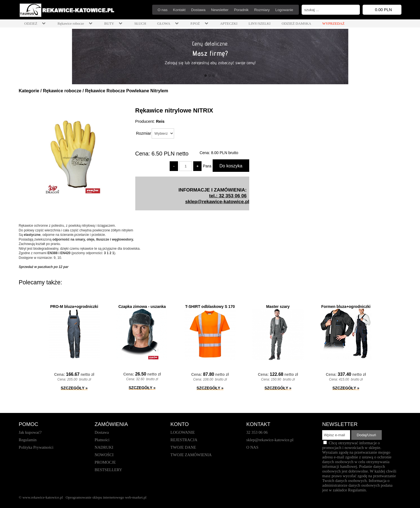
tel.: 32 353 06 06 (228, 196)
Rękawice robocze (62, 91)
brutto (225, 153)
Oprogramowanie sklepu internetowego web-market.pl (106, 497)
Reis (160, 121)
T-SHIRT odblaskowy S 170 (210, 307)
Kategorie (29, 91)
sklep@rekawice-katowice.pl (217, 201)
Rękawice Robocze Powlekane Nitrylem (127, 91)
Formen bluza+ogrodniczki (346, 307)
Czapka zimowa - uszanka (142, 307)
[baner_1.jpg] (210, 57)
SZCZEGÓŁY (74, 388)
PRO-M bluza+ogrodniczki (74, 307)
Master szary (278, 307)
